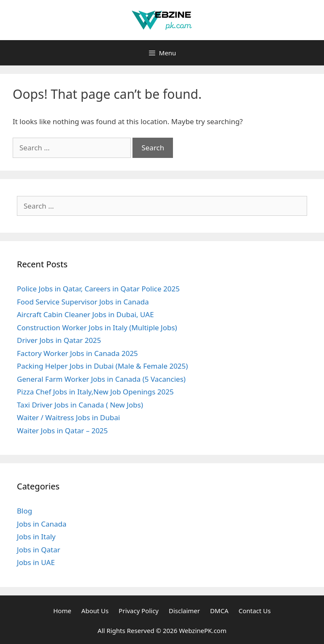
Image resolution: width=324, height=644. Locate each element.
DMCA (219, 611)
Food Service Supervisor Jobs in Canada (83, 302)
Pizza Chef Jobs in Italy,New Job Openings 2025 (95, 392)
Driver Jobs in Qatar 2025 (59, 340)
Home (62, 611)
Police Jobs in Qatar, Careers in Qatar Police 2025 (98, 289)
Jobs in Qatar (39, 550)
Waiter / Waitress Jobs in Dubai (68, 417)
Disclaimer (184, 611)
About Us (95, 611)
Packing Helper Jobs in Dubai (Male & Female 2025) (102, 366)
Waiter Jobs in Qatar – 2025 (62, 431)
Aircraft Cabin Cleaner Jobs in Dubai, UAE (85, 314)
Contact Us (254, 611)
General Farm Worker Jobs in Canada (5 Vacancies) (102, 379)
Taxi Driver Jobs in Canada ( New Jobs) (80, 405)
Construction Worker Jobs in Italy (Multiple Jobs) (97, 327)
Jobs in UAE (36, 562)
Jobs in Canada (42, 524)
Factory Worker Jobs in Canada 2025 (77, 353)
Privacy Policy (139, 611)
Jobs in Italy (36, 537)
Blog (24, 511)
